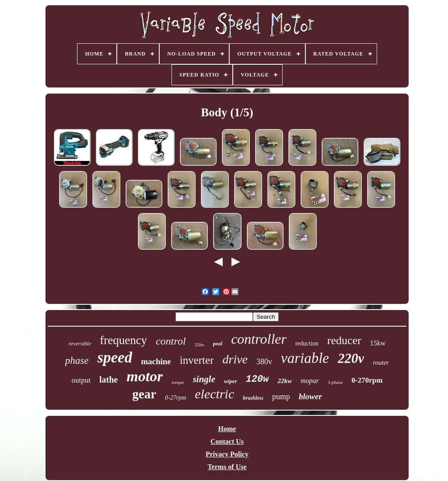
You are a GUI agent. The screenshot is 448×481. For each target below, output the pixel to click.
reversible (80, 343)
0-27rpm (175, 398)
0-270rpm (367, 380)
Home (227, 429)
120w (257, 379)
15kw (378, 343)
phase (77, 361)
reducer (344, 340)
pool (218, 344)
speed (115, 357)
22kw (285, 381)
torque (178, 382)
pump (281, 397)
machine (156, 361)
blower (310, 396)
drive (235, 359)
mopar (310, 381)
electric (214, 394)
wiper (231, 381)
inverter (197, 360)
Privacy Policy (227, 454)
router (381, 362)
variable (305, 358)
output (81, 380)
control (171, 341)
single (204, 379)
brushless (253, 398)
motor (145, 376)
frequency (123, 340)
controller (259, 339)
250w (199, 345)
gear (144, 394)
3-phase (335, 382)
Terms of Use (227, 467)
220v (351, 358)
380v (264, 362)
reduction (307, 343)
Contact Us (227, 441)
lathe (108, 380)
